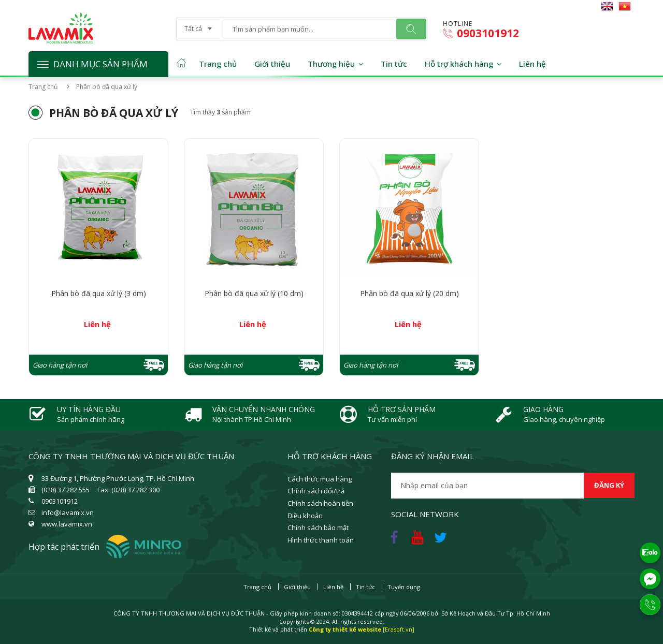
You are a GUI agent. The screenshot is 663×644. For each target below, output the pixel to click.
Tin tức (394, 64)
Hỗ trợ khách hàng (459, 64)
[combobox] (200, 25)
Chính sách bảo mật (318, 528)
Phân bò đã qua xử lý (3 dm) (99, 293)
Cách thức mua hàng (320, 479)
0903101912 (481, 33)
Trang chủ (218, 64)
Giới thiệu (272, 64)
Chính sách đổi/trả (316, 491)
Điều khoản (305, 516)
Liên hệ (532, 64)
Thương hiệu (331, 64)
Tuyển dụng (404, 587)
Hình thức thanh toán (321, 540)
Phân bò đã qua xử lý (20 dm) (409, 293)
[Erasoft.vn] (399, 629)
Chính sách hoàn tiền (320, 503)
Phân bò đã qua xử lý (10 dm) (254, 293)
